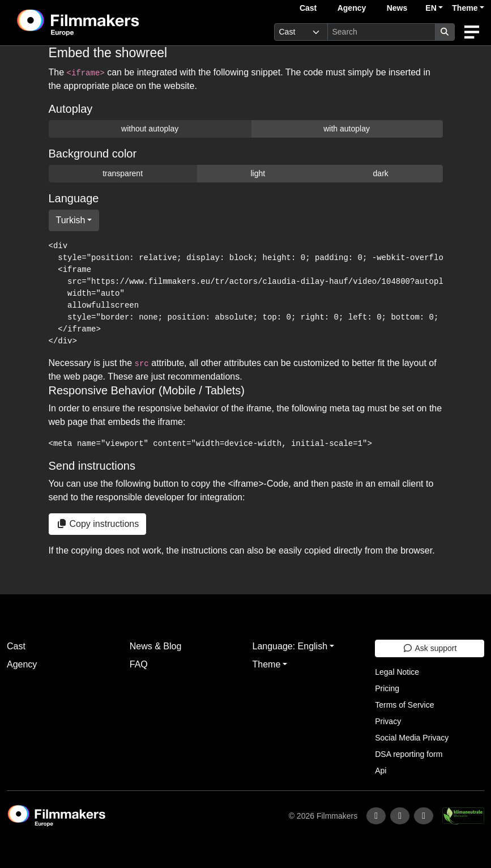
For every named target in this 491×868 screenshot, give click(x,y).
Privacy (388, 721)
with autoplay (347, 129)
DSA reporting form (409, 754)
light (258, 173)
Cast (308, 8)
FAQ (139, 664)
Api (381, 771)
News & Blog (156, 646)
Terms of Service (404, 705)
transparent (123, 173)
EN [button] (431, 8)
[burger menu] (472, 32)
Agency (352, 8)
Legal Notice (397, 672)
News (397, 8)
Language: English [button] (290, 646)
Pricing (387, 688)
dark (381, 173)
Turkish (71, 220)
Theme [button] (465, 8)
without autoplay (150, 129)
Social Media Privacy (412, 738)
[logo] (106, 23)
